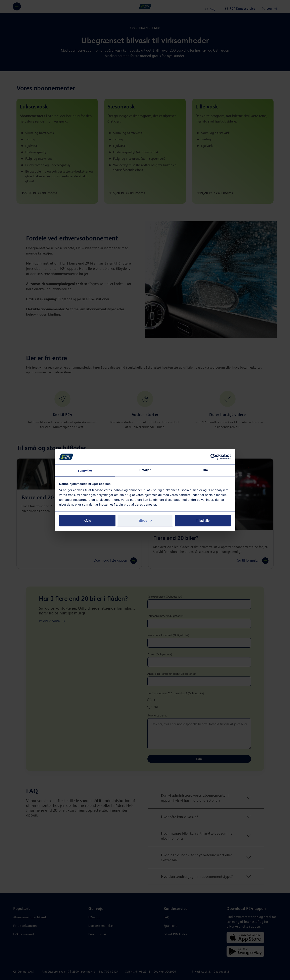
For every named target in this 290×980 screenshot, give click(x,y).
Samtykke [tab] (85, 471)
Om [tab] (205, 470)
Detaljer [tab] (145, 470)
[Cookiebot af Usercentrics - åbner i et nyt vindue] (213, 457)
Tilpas (145, 520)
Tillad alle (203, 520)
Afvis (87, 520)
